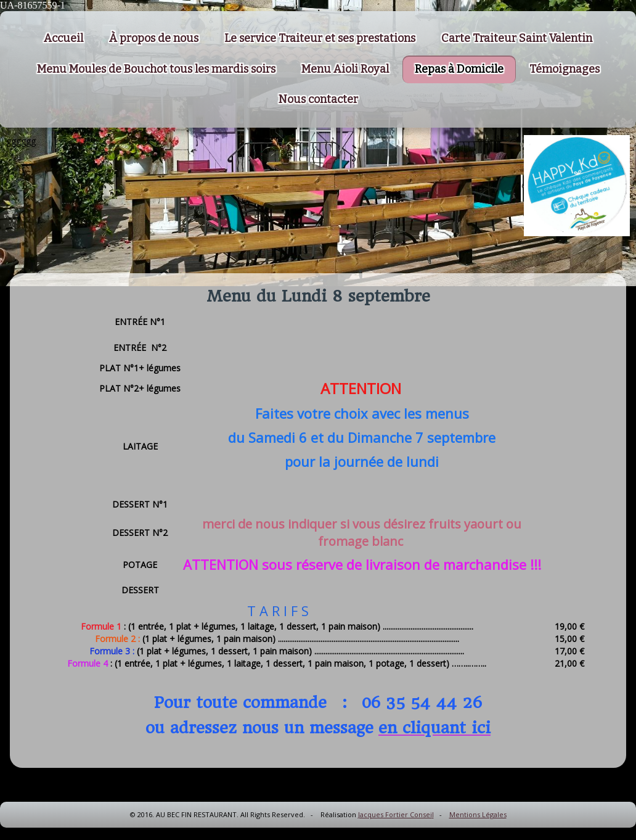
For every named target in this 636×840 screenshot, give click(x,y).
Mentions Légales (478, 814)
